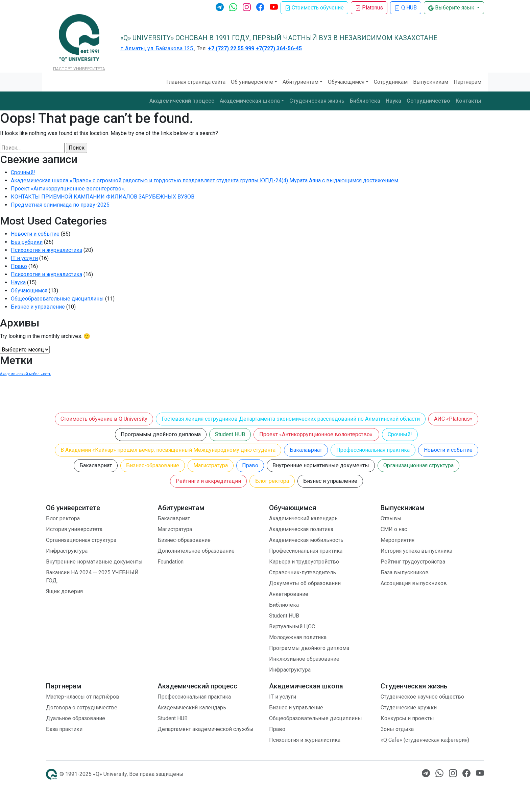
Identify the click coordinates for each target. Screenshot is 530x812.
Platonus (369, 8)
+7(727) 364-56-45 (279, 48)
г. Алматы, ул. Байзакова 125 (157, 48)
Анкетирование (289, 594)
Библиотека (365, 101)
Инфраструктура (67, 551)
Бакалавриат (306, 450)
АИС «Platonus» (453, 419)
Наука (393, 101)
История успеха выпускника (416, 551)
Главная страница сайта (196, 82)
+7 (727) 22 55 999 (231, 48)
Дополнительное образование (196, 551)
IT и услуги (24, 258)
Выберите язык (452, 8)
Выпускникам (431, 82)
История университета (74, 529)
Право (19, 266)
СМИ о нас (394, 529)
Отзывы (391, 518)
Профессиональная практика (373, 450)
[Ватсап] (233, 7)
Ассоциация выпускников (414, 583)
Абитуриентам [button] (300, 82)
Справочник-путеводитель (303, 572)
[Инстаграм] (247, 7)
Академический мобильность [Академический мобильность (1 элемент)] (26, 374)
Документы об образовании (305, 583)
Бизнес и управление (38, 307)
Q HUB (406, 8)
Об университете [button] (252, 82)
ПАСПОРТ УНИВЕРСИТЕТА (79, 69)
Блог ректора (272, 481)
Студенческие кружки (409, 708)
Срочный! (23, 172)
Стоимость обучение (314, 8)
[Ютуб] (274, 7)
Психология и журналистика (46, 250)
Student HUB (230, 434)
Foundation (171, 562)
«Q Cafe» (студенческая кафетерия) (425, 740)
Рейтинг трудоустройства (413, 562)
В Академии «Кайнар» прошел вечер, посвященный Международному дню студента (168, 450)
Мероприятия (397, 540)
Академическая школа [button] (250, 101)
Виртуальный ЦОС (292, 626)
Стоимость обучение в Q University (104, 419)
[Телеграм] (220, 7)
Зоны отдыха (397, 729)
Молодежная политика (298, 637)
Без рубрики (27, 242)
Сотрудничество (428, 101)
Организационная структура (418, 465)
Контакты (468, 101)
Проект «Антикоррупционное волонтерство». (68, 189)
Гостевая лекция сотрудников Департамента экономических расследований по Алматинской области (291, 419)
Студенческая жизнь (317, 101)
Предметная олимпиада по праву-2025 (60, 205)
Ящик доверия (64, 591)
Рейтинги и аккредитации (208, 481)
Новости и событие (35, 234)
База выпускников (405, 572)
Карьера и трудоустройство (304, 562)
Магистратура (211, 465)
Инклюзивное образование (304, 659)
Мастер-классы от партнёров (83, 697)
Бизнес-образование (153, 465)
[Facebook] (260, 7)
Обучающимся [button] (346, 82)
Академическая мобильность (306, 540)
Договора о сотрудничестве (82, 708)
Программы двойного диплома (161, 434)
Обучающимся (29, 291)
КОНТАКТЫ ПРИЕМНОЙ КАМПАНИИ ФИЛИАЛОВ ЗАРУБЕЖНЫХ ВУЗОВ (103, 197)
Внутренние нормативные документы (321, 465)
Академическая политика (301, 529)
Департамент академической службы (206, 729)
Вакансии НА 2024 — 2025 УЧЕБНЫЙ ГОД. (92, 577)
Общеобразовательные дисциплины (57, 299)
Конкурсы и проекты (407, 718)
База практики (64, 729)
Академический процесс (182, 101)
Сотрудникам (391, 82)
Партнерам (467, 82)
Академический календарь (303, 518)
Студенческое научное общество (422, 697)
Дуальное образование (76, 718)
